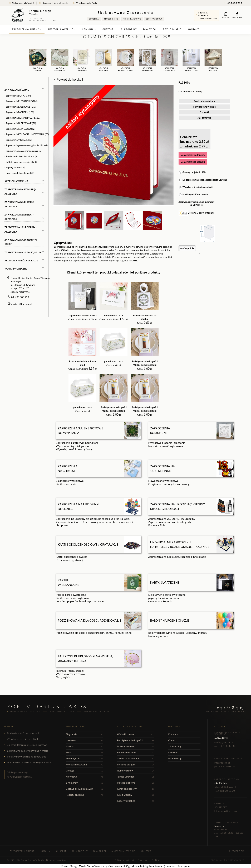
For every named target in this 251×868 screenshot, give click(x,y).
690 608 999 (233, 3)
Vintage (84, 771)
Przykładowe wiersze (204, 107)
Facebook (237, 15)
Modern (84, 746)
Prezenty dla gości (136, 764)
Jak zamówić (204, 118)
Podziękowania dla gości (136, 740)
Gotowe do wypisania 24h (84, 789)
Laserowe (84, 740)
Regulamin (143, 860)
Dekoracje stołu (136, 746)
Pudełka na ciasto (136, 752)
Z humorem (84, 783)
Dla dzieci (150, 29)
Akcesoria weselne (62, 29)
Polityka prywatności (124, 860)
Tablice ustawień (136, 777)
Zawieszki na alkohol (136, 758)
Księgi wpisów (136, 795)
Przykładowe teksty (204, 101)
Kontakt (193, 29)
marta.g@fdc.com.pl (22, 304)
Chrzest (108, 29)
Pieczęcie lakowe (136, 783)
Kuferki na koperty (136, 789)
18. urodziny (128, 29)
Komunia (89, 29)
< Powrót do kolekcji (68, 79)
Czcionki (204, 112)
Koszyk (226, 15)
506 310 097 (221, 807)
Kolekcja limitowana (84, 764)
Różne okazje (172, 29)
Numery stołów (136, 771)
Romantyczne (84, 758)
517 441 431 (221, 783)
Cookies (155, 860)
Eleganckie (84, 734)
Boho (84, 752)
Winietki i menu (136, 734)
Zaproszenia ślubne (27, 29)
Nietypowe (84, 777)
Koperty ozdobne (84, 795)
